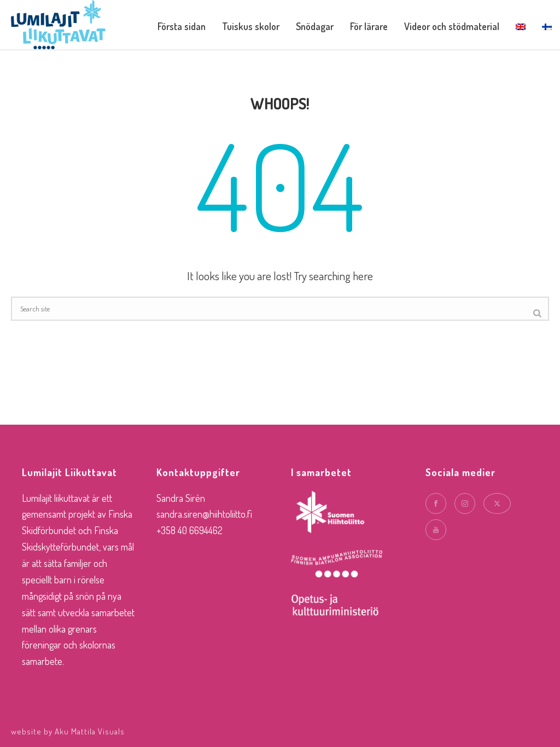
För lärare (369, 26)
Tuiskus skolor (251, 26)
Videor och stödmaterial (452, 26)
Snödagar (315, 26)
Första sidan (182, 26)
